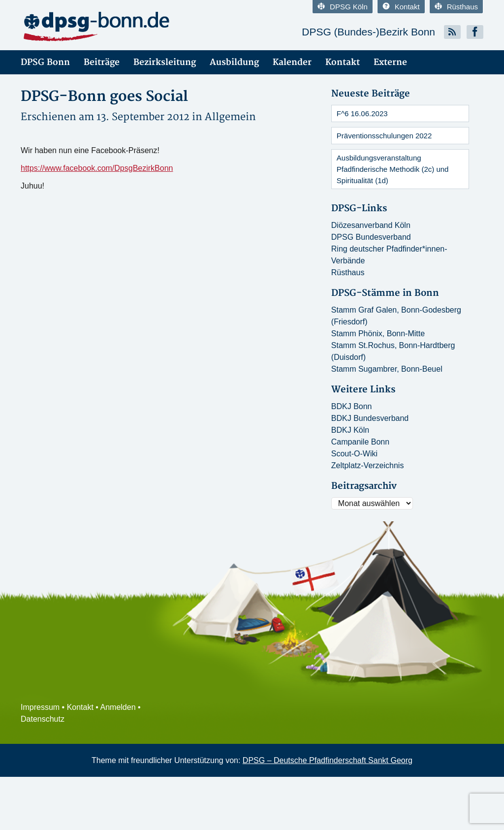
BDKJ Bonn (352, 406)
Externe (390, 62)
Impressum (40, 707)
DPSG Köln (343, 7)
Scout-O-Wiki (354, 454)
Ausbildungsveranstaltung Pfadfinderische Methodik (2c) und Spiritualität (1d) (393, 169)
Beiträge (102, 62)
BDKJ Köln (350, 430)
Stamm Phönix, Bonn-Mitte (378, 334)
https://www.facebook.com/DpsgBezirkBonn (97, 168)
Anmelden (118, 707)
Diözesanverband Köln (371, 225)
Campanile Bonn (360, 442)
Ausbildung (234, 62)
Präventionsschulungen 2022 (384, 136)
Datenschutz (43, 719)
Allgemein (230, 117)
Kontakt (401, 7)
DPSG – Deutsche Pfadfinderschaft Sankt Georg (328, 760)
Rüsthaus (456, 7)
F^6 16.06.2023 (362, 113)
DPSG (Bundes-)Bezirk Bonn (368, 32)
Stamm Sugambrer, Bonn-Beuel (387, 369)
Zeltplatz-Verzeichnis (368, 465)
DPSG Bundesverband (371, 237)
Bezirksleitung (165, 62)
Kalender (292, 62)
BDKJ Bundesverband (370, 418)
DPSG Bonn (45, 62)
